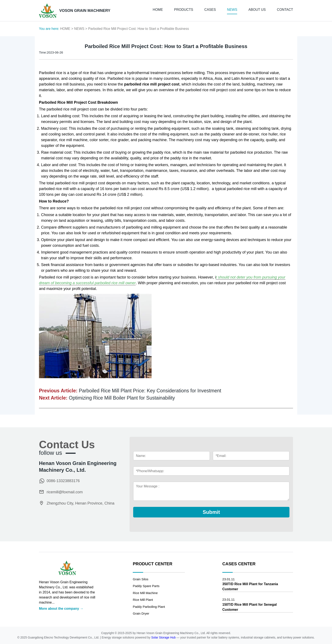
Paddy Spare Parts (146, 586)
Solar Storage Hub (164, 637)
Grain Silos (140, 579)
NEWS (232, 10)
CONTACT (285, 10)
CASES (210, 10)
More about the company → (61, 609)
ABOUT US (257, 10)
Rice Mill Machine (145, 593)
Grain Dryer (141, 613)
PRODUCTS (184, 10)
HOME (158, 10)
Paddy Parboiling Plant (149, 607)
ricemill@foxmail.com (65, 492)
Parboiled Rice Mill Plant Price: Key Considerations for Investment (150, 391)
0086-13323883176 (63, 481)
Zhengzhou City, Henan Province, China (80, 503)
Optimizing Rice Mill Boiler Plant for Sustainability (122, 398)
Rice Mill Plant (143, 600)
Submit (211, 512)
